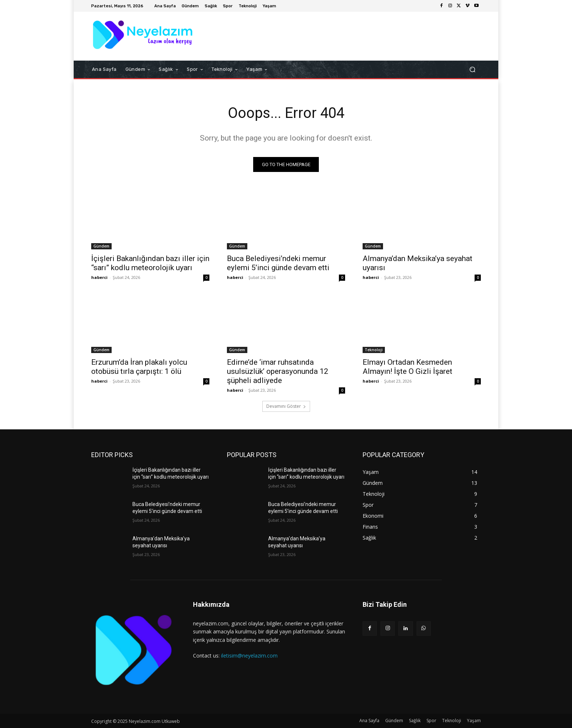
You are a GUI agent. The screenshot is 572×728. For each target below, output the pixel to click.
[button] (472, 70)
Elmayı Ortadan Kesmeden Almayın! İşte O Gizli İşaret (407, 367)
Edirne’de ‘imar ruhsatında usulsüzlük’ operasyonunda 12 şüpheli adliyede (278, 371)
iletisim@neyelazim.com (249, 656)
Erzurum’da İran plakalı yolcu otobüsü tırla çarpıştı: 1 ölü (139, 367)
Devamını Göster (286, 406)
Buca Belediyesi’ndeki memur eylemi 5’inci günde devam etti (278, 263)
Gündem (101, 246)
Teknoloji (374, 350)
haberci (99, 277)
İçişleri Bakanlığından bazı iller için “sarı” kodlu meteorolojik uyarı (150, 263)
